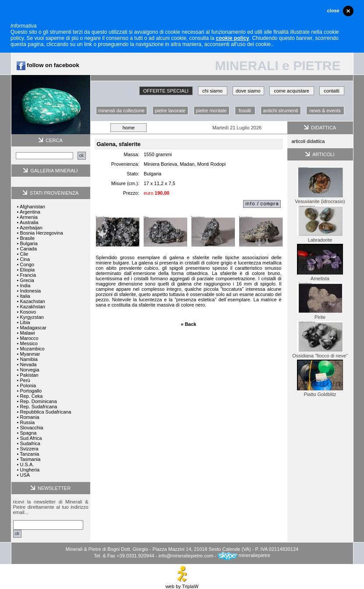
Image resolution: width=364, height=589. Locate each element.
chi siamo (212, 91)
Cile (24, 254)
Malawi (27, 333)
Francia (28, 275)
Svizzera (29, 449)
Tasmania (30, 459)
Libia (25, 322)
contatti (331, 91)
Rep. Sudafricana (38, 407)
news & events (325, 111)
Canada (28, 249)
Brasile (27, 238)
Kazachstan (32, 301)
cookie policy (233, 38)
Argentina (30, 212)
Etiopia (27, 270)
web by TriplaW (182, 584)
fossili (245, 111)
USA (25, 475)
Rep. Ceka (31, 396)
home (129, 128)
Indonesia (30, 291)
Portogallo (31, 391)
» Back (189, 324)
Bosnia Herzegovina (41, 233)
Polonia (28, 386)
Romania (29, 417)
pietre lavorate (170, 111)
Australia (29, 222)
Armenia (29, 217)
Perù (25, 380)
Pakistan (29, 375)
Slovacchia (31, 428)
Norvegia (29, 370)
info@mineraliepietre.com (186, 555)
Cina (25, 259)
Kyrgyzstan (32, 317)
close (333, 11)
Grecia (27, 280)
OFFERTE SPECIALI (166, 91)
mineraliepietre (244, 555)
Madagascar (33, 328)
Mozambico (32, 349)
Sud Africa (31, 438)
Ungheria (30, 470)
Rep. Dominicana (38, 401)
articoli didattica (308, 141)
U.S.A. (27, 464)
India (25, 286)
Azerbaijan (31, 228)
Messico (28, 343)
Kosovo (28, 312)
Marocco (29, 338)
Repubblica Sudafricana (45, 412)
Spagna (28, 433)
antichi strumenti (280, 111)
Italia (25, 296)
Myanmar (30, 354)
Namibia (28, 359)
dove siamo (248, 91)
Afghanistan (32, 207)
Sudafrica (30, 443)
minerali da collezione (121, 111)
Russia (27, 422)
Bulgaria (28, 243)
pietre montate (211, 111)
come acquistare (292, 91)
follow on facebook (48, 65)
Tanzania (29, 454)
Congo (27, 264)
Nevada (28, 364)
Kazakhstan (32, 307)
